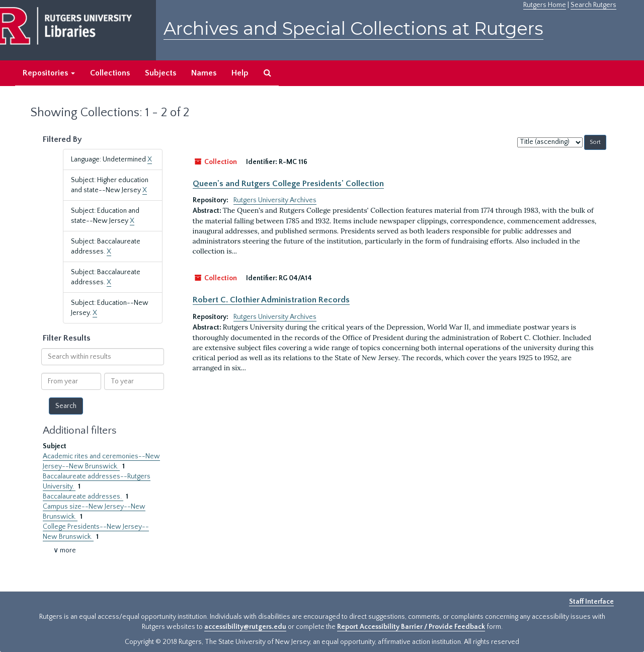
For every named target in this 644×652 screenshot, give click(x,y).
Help (240, 73)
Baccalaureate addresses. (83, 497)
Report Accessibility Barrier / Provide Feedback (411, 627)
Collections (110, 73)
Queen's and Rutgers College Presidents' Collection (288, 184)
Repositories (49, 73)
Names (204, 73)
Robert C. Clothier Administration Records (271, 300)
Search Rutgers (593, 5)
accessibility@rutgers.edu (245, 627)
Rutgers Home (545, 5)
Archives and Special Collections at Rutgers (353, 28)
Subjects (160, 73)
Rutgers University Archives (275, 200)
